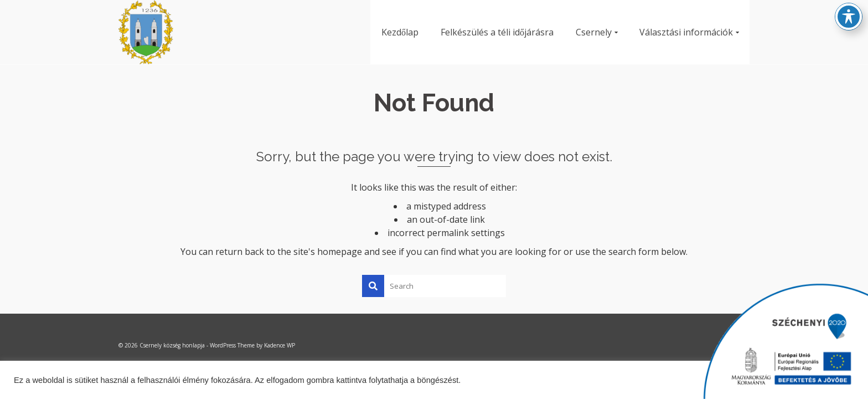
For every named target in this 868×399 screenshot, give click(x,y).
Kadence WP (280, 345)
